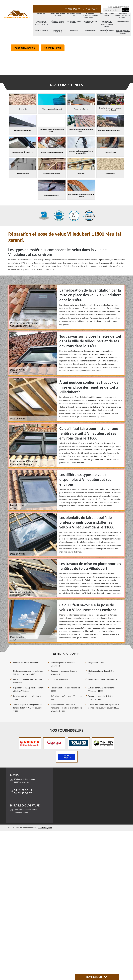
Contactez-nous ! (53, 48)
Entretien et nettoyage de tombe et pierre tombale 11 (90, 16)
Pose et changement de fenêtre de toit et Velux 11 (123, 32)
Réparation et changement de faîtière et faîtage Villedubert (28, 689)
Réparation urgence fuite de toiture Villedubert (28, 681)
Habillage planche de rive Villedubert (103, 679)
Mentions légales (45, 828)
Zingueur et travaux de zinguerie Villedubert (64, 673)
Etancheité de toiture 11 (107, 31)
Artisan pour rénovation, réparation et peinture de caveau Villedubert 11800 (104, 706)
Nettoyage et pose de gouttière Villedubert (101, 673)
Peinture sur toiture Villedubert (26, 663)
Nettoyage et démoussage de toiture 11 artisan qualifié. (107, 24)
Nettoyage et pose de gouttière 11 (74, 22)
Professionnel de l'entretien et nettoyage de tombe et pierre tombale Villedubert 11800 (66, 708)
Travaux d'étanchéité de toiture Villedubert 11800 (101, 698)
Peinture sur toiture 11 (74, 15)
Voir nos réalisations (25, 48)
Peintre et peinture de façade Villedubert (63, 664)
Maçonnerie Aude (123, 21)
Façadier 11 (74, 30)
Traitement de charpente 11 (58, 31)
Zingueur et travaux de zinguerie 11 (90, 22)
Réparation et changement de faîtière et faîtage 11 (41, 23)
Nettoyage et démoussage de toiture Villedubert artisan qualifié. (28, 673)
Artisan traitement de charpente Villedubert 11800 (102, 689)
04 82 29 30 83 (72, 9)
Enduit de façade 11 (41, 30)
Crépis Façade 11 (90, 30)
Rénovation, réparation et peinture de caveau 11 (123, 16)
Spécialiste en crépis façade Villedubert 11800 (67, 698)
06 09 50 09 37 (90, 9)
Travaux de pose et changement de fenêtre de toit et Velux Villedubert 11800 (27, 708)
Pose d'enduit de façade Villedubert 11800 (65, 689)
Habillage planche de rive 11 (107, 15)
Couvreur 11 (41, 14)
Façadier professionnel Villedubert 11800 (27, 698)
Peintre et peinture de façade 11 (58, 15)
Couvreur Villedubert (59, 679)
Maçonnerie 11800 (96, 663)
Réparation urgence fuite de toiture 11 (58, 22)
